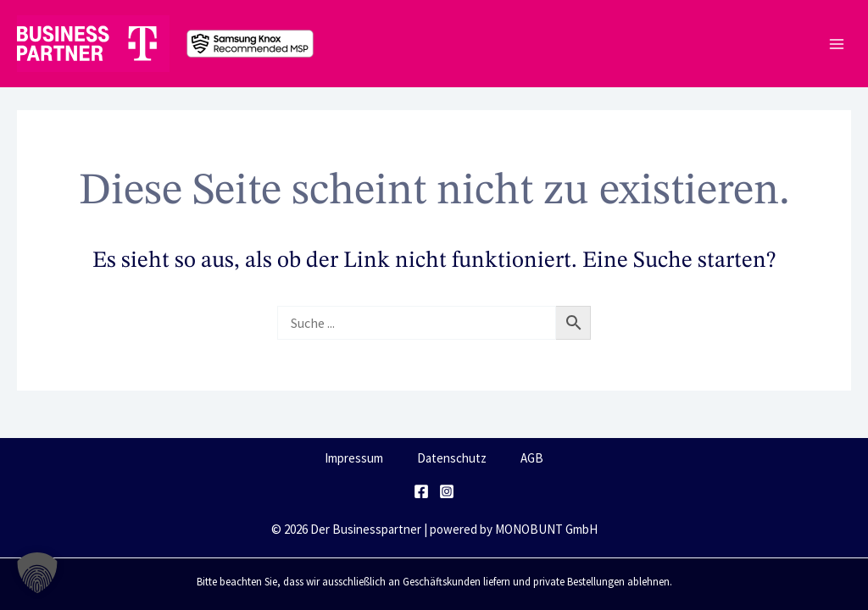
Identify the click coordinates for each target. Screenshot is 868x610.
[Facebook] (421, 491)
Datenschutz (452, 458)
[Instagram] (447, 491)
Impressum (354, 458)
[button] (37, 573)
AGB (532, 458)
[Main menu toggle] (836, 44)
